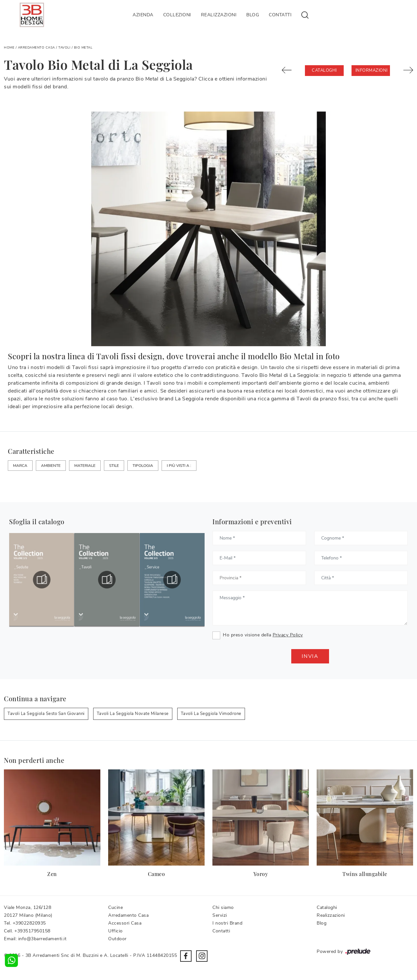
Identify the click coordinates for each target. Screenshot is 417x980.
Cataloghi (324, 70)
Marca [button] (20, 466)
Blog (253, 15)
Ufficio (115, 931)
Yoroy (261, 874)
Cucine (115, 907)
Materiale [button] (85, 466)
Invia (310, 656)
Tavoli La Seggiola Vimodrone (211, 714)
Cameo (157, 874)
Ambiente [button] (51, 466)
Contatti (280, 15)
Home (9, 48)
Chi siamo (223, 907)
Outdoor (117, 939)
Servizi (220, 915)
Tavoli (64, 48)
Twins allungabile (365, 874)
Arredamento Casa (36, 48)
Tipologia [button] (143, 466)
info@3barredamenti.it (43, 939)
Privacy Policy (288, 635)
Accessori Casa (125, 923)
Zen (52, 874)
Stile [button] (114, 466)
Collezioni (177, 15)
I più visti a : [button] (179, 466)
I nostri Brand (227, 923)
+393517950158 (32, 931)
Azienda (143, 15)
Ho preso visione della (263, 635)
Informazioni (372, 70)
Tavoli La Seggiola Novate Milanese (133, 714)
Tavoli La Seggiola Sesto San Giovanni (46, 714)
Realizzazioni (219, 15)
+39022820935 (29, 923)
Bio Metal (83, 48)
